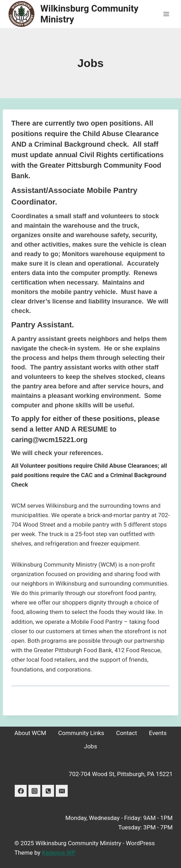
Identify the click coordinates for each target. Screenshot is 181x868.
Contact (126, 733)
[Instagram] (34, 791)
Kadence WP (59, 853)
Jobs (90, 746)
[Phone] (48, 791)
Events (158, 733)
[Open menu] (166, 14)
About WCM (30, 733)
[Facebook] (21, 791)
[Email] (62, 791)
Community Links (81, 733)
